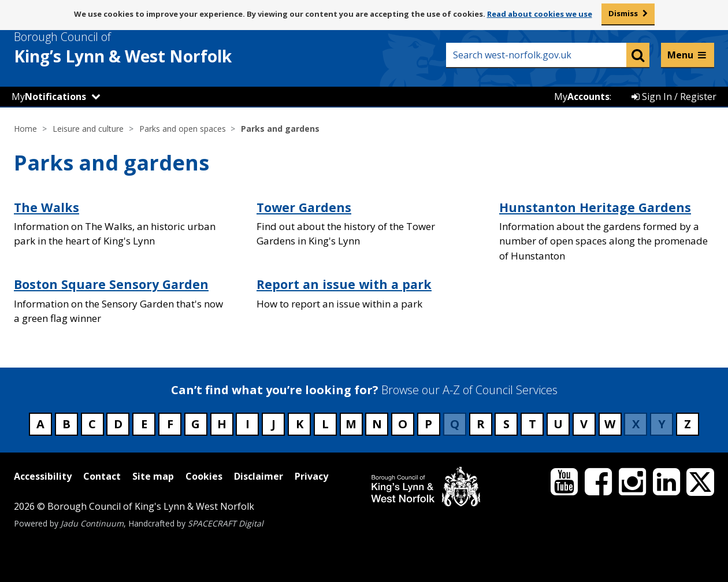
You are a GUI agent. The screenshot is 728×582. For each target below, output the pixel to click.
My (49, 97)
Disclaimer (259, 476)
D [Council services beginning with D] (118, 424)
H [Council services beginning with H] (222, 424)
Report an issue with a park (344, 284)
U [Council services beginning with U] (558, 424)
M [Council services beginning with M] (351, 424)
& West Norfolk (144, 48)
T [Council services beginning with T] (532, 424)
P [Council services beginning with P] (428, 424)
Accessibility (43, 476)
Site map (153, 476)
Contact (102, 476)
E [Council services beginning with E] (144, 424)
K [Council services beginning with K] (300, 424)
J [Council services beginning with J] (274, 424)
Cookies (204, 476)
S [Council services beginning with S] (506, 424)
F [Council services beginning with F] (170, 424)
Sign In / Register (674, 97)
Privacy (311, 476)
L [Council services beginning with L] (325, 424)
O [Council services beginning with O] (403, 424)
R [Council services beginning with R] (481, 424)
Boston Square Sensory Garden (111, 284)
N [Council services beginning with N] (377, 424)
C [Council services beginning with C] (92, 424)
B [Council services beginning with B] (66, 424)
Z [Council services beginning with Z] (688, 424)
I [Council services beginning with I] (248, 424)
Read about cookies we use (540, 14)
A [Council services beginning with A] (40, 424)
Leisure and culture (88, 129)
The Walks (47, 207)
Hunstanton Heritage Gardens (595, 207)
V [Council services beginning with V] (584, 424)
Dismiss (623, 13)
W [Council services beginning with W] (610, 424)
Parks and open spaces (183, 129)
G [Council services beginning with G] (196, 424)
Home (25, 129)
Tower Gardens (304, 207)
